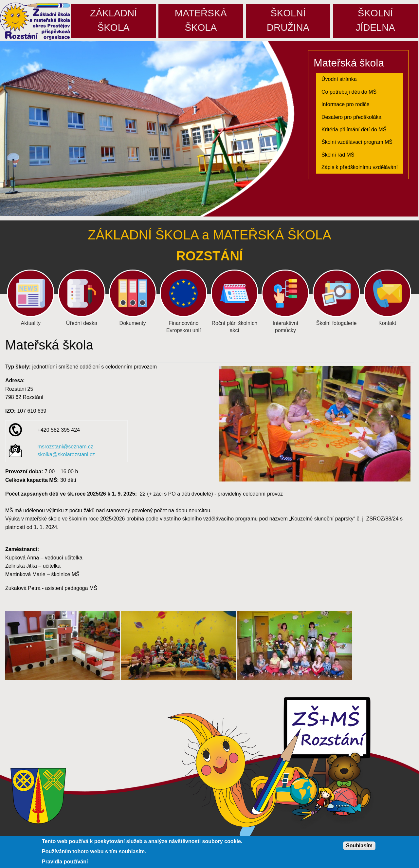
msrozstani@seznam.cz (65, 447)
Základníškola (113, 20)
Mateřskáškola (201, 20)
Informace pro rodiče (346, 104)
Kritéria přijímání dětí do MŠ (354, 130)
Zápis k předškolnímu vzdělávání (360, 167)
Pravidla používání (65, 862)
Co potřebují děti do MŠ (349, 92)
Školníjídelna (375, 20)
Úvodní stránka (339, 79)
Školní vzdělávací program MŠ (357, 142)
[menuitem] (360, 79)
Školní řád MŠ (338, 155)
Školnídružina (288, 20)
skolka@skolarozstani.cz (66, 454)
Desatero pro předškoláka (351, 117)
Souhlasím (359, 846)
